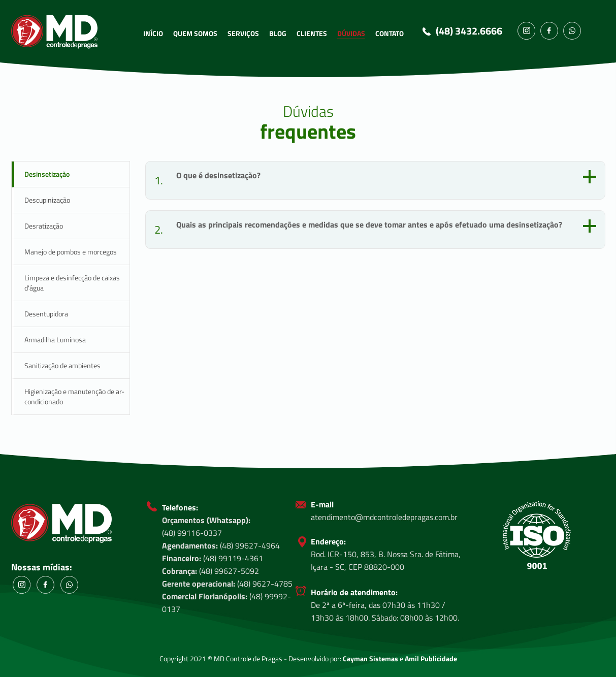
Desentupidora (46, 314)
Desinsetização (47, 174)
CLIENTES (312, 33)
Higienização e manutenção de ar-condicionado (74, 396)
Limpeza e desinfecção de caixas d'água (72, 283)
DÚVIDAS (351, 33)
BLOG (278, 33)
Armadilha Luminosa (55, 340)
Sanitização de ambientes (62, 365)
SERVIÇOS (243, 33)
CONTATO (390, 33)
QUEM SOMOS (195, 33)
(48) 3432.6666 (469, 31)
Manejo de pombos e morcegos (71, 252)
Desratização (44, 226)
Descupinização (47, 200)
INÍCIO (153, 33)
